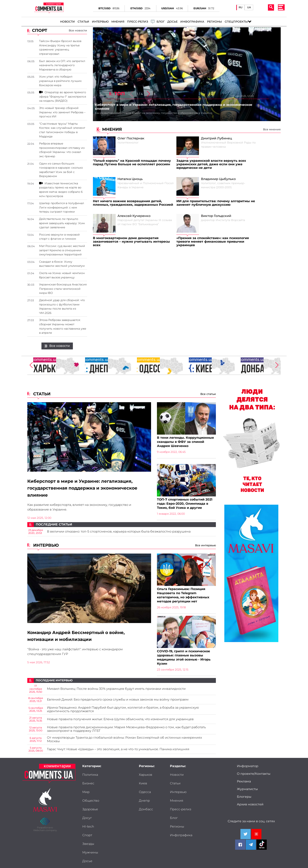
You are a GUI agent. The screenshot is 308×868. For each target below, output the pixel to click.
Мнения (118, 22)
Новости (67, 22)
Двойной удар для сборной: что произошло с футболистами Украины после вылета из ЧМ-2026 (62, 307)
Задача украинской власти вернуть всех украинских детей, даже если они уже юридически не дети (211, 164)
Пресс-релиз (138, 22)
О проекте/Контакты (254, 776)
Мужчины (117, 811)
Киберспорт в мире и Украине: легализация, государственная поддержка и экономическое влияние (88, 488)
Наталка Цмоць (130, 179)
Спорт (114, 803)
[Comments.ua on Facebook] (240, 847)
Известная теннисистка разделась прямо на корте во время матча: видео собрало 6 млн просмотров (61, 190)
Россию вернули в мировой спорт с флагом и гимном (59, 237)
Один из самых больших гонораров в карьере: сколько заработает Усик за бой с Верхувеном (61, 170)
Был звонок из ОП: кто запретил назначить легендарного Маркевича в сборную (62, 65)
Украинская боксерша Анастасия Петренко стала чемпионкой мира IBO (63, 289)
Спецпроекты (236, 22)
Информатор (248, 768)
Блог (201, 794)
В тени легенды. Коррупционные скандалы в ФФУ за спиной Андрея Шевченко (185, 442)
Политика (90, 777)
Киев (143, 786)
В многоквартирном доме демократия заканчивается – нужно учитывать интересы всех (131, 242)
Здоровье (90, 794)
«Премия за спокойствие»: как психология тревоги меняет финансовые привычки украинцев (213, 242)
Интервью (100, 22)
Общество (117, 786)
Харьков (146, 777)
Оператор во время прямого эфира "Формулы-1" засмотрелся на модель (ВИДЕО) (63, 96)
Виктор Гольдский (216, 216)
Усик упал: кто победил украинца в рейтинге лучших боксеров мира (60, 81)
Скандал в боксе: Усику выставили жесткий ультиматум (62, 264)
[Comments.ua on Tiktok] (262, 847)
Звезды (88, 811)
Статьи (83, 22)
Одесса (145, 794)
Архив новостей (250, 807)
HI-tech (88, 803)
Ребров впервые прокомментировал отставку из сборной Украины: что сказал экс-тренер (62, 150)
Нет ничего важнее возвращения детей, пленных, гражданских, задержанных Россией (133, 203)
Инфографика (192, 22)
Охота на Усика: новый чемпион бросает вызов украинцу (62, 275)
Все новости (78, 30)
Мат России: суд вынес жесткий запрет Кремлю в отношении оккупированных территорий (62, 250)
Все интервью (205, 546)
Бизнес (115, 777)
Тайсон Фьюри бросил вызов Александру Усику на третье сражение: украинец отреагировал (60, 47)
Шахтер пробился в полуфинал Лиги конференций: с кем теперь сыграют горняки (62, 207)
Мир (86, 786)
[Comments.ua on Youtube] (256, 836)
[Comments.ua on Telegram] (251, 847)
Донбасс (146, 811)
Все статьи (208, 394)
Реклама (244, 784)
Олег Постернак (131, 138)
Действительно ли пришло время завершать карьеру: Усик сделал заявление (62, 223)
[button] (148, 94)
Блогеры (244, 799)
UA (249, 7)
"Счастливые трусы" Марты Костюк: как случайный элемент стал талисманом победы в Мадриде (62, 130)
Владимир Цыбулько (218, 179)
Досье (172, 22)
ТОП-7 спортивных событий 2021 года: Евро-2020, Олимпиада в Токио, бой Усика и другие (185, 504)
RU (241, 7)
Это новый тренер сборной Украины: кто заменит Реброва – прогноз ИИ (62, 112)
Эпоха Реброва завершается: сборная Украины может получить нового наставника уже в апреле (63, 326)
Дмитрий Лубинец (216, 138)
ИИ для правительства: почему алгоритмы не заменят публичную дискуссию (216, 203)
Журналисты (247, 791)
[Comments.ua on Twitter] (246, 836)
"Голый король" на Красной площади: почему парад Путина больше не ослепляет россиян (132, 163)
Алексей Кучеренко (134, 216)
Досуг (114, 794)
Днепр (144, 803)
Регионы (214, 22)
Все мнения (272, 129)
